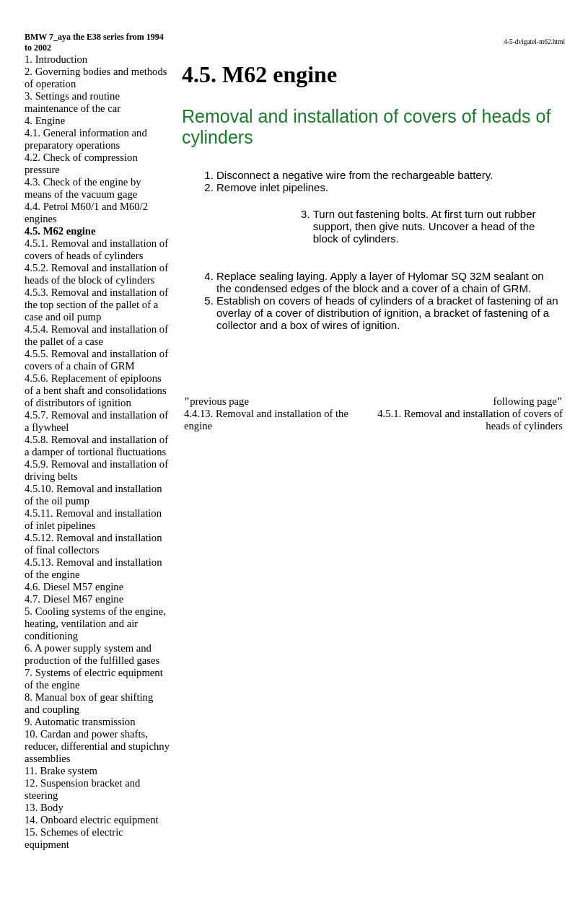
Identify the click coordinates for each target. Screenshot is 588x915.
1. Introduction (56, 59)
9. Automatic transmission (80, 722)
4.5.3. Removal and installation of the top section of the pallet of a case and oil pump (96, 305)
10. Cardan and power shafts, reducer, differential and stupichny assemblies (97, 746)
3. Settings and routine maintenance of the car (73, 102)
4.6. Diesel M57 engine (74, 587)
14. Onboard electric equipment (92, 820)
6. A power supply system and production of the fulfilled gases (92, 654)
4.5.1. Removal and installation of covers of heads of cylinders (96, 249)
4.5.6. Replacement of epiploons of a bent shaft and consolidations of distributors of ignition (96, 390)
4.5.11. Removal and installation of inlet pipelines (93, 519)
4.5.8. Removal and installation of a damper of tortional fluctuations (96, 446)
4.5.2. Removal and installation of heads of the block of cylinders (96, 274)
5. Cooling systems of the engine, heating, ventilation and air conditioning (95, 623)
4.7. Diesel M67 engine (74, 599)
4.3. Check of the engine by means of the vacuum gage (83, 188)
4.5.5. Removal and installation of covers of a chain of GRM (96, 360)
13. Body (44, 807)
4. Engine (45, 121)
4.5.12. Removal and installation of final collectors (93, 544)
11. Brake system (61, 771)
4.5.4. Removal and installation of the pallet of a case (96, 335)
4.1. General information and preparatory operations (86, 139)
